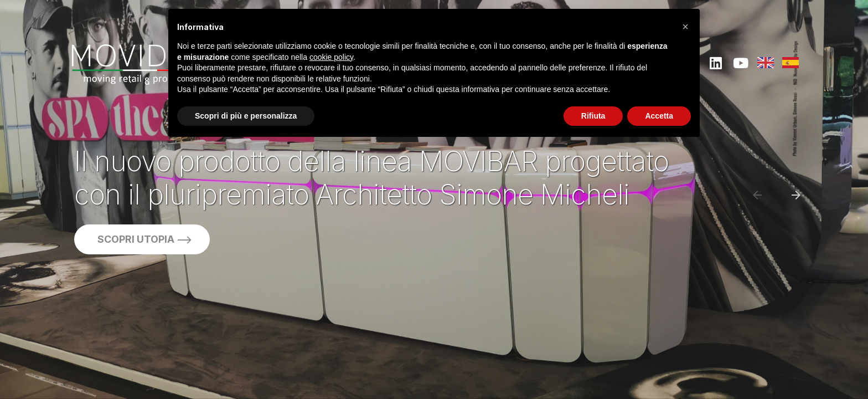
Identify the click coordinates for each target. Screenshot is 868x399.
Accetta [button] (659, 116)
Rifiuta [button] (593, 116)
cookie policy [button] (331, 57)
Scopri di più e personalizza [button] (246, 116)
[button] (685, 27)
